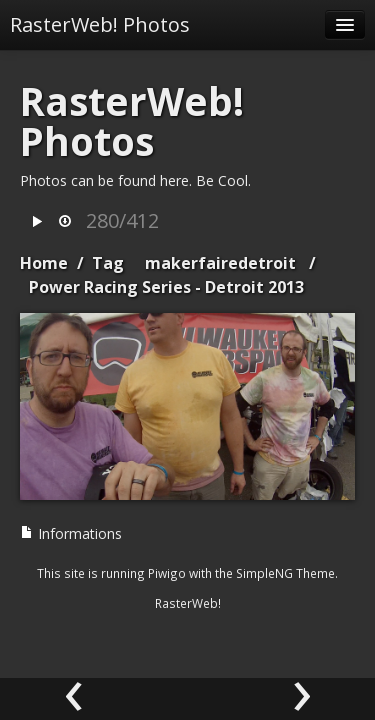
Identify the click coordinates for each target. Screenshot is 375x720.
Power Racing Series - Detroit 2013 (166, 287)
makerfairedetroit (220, 263)
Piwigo (167, 573)
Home (44, 263)
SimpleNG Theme (285, 573)
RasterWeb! (188, 603)
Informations (71, 533)
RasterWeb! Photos (100, 24)
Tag (108, 263)
